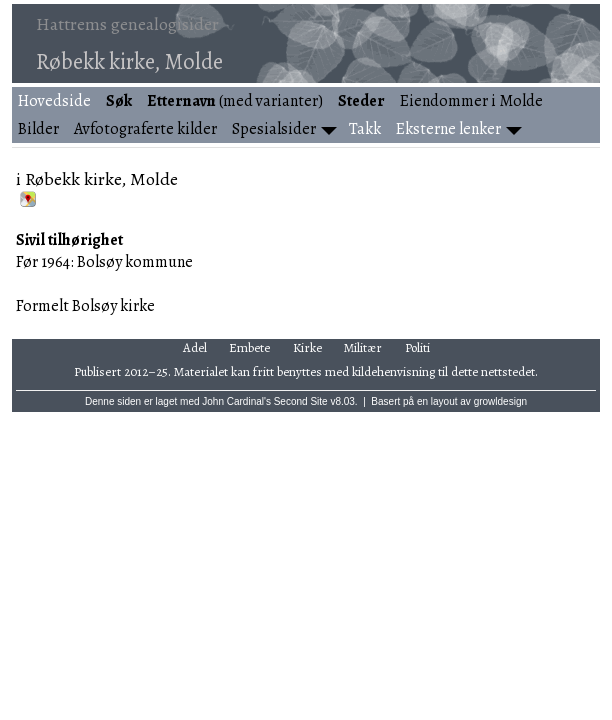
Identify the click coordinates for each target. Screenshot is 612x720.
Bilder (38, 129)
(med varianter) (235, 101)
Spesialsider (274, 129)
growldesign (500, 401)
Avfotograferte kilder (145, 129)
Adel (195, 347)
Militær (363, 347)
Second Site (301, 401)
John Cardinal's (236, 401)
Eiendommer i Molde (471, 101)
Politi (417, 347)
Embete (249, 347)
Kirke (307, 347)
